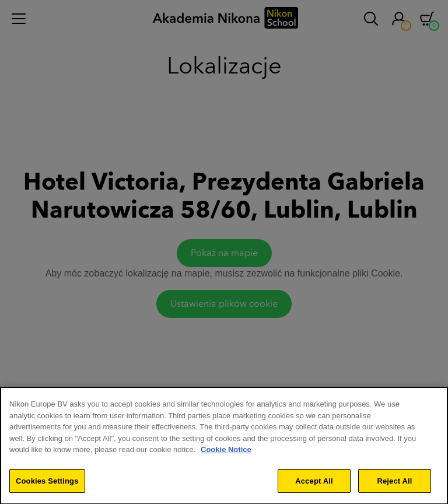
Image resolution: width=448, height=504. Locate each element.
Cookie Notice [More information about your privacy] (226, 452)
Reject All (394, 483)
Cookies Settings (47, 483)
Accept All (314, 483)
